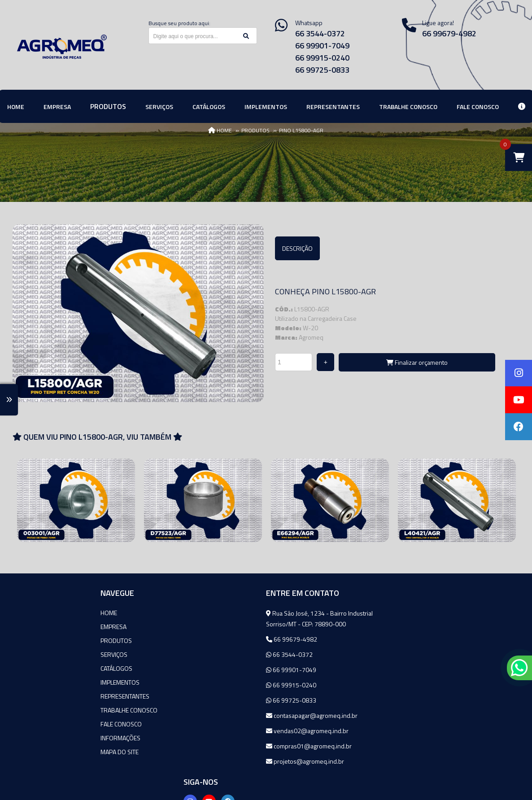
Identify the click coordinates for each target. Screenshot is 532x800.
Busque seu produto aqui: (179, 23)
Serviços (31, 654)
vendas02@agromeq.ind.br (225, 731)
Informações (38, 738)
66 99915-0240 (322, 58)
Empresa (31, 627)
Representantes (42, 696)
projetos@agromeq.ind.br (222, 761)
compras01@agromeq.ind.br (226, 746)
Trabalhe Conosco (46, 710)
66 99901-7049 (322, 46)
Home (26, 613)
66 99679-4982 (209, 639)
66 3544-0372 (320, 33)
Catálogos (34, 668)
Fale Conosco (39, 724)
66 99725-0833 (322, 70)
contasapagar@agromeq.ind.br (229, 715)
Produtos (34, 640)
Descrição (297, 248)
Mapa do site (37, 752)
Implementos (37, 682)
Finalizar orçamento (417, 362)
